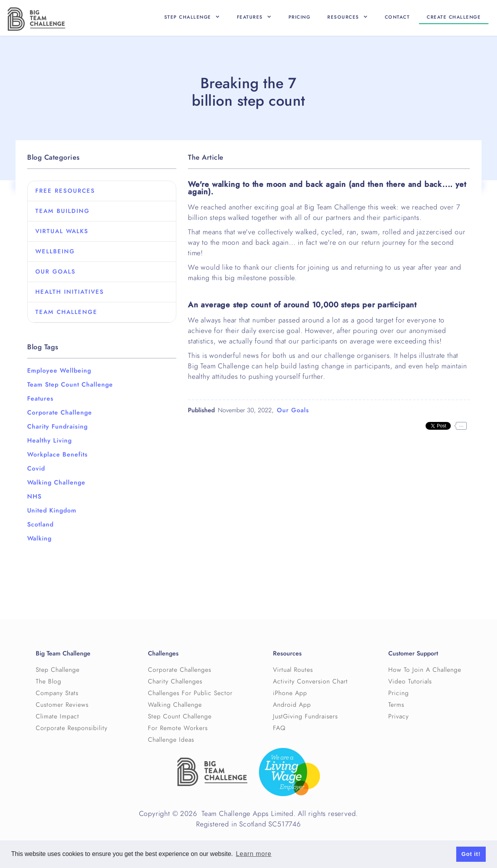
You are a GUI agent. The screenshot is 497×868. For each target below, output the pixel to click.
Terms (396, 705)
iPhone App (290, 693)
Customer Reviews (62, 705)
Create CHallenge (454, 17)
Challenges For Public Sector (190, 693)
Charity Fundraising (57, 427)
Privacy (399, 716)
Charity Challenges (175, 682)
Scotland (40, 525)
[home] (36, 19)
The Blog (49, 682)
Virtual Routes (293, 670)
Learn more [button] (254, 854)
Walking (39, 539)
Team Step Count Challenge (70, 385)
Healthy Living (50, 441)
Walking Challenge (56, 483)
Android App (292, 705)
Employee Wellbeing (59, 371)
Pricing (300, 17)
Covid (36, 469)
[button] (192, 17)
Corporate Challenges (180, 670)
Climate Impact (57, 716)
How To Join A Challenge (425, 670)
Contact (397, 17)
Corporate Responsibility (72, 728)
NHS (34, 497)
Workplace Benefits (57, 455)
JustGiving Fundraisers (305, 716)
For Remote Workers (178, 728)
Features (40, 399)
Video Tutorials (410, 682)
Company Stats (57, 693)
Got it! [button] (471, 854)
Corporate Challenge (60, 413)
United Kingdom (52, 511)
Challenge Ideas (171, 740)
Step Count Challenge (180, 716)
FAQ (279, 728)
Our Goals (293, 410)
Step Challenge (58, 670)
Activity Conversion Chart (310, 682)
